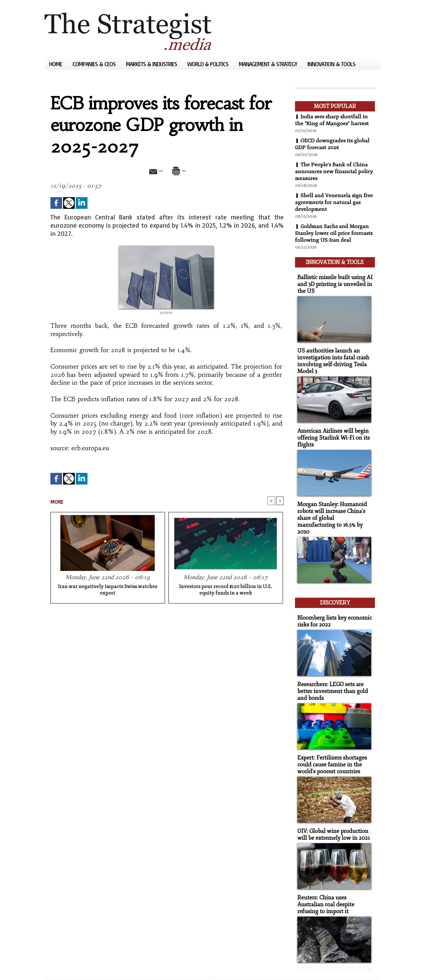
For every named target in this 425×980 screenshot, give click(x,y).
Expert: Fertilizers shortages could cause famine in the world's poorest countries (330, 745)
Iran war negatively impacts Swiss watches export (108, 590)
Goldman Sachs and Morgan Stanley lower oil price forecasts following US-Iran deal (334, 233)
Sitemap (56, 964)
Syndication (86, 964)
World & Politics (209, 64)
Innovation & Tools (331, 64)
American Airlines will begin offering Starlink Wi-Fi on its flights (331, 432)
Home (56, 64)
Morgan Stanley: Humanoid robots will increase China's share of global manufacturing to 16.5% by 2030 (333, 508)
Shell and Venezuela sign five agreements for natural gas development (334, 202)
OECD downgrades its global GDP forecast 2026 (333, 144)
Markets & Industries (152, 64)
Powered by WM (117, 964)
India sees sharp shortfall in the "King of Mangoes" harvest (333, 120)
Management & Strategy (269, 64)
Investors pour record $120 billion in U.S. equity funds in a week (226, 590)
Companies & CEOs (95, 64)
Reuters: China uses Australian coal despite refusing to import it (333, 883)
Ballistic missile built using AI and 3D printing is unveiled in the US (332, 281)
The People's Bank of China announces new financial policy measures (334, 171)
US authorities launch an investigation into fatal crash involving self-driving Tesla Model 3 (331, 357)
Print (184, 170)
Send (150, 170)
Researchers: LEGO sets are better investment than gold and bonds (330, 673)
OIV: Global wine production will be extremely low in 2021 (331, 814)
